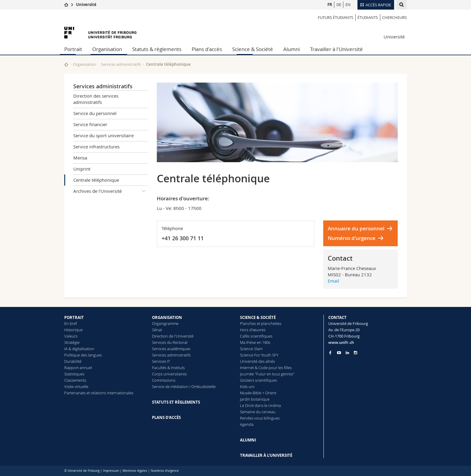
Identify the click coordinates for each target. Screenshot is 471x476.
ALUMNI (248, 440)
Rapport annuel (78, 368)
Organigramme (165, 323)
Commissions (164, 380)
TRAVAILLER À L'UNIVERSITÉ (266, 455)
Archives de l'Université (111, 191)
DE (339, 5)
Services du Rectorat (170, 342)
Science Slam (251, 349)
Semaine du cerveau (258, 412)
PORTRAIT (74, 317)
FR (330, 5)
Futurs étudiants (336, 17)
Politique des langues (83, 355)
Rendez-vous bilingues (260, 418)
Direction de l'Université (173, 336)
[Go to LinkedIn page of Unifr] (347, 353)
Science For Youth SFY (259, 355)
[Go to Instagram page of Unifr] (356, 353)
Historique (73, 330)
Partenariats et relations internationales (99, 393)
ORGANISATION (167, 317)
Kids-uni (247, 387)
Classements (75, 380)
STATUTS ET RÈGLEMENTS (176, 402)
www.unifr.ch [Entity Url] (341, 342)
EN (348, 5)
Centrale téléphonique (96, 180)
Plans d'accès (207, 49)
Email (333, 281)
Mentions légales (135, 471)
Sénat (157, 330)
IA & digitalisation (79, 349)
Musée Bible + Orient (258, 393)
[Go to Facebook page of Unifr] (330, 353)
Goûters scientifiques (258, 380)
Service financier (90, 124)
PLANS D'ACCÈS (166, 417)
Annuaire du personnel (356, 228)
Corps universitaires (169, 374)
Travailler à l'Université (336, 49)
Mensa (80, 158)
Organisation (107, 49)
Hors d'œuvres (253, 330)
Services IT (161, 361)
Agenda (247, 424)
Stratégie (72, 342)
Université (86, 5)
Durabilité (73, 361)
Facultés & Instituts (168, 368)
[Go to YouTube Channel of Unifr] (339, 353)
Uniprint (82, 169)
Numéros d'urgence (352, 238)
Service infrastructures (96, 147)
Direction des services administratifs (96, 99)
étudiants (368, 17)
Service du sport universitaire (103, 135)
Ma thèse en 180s (255, 342)
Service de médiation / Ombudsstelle (184, 387)
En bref (71, 323)
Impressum (111, 471)
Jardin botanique (255, 399)
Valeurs (71, 336)
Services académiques (171, 349)
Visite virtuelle (76, 387)
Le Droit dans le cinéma (260, 405)
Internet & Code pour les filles (266, 368)
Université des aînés (257, 361)
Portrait (73, 49)
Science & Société (253, 49)
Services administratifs (121, 64)
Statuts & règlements (157, 49)
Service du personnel (95, 113)
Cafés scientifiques (256, 336)
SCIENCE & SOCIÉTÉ (258, 317)
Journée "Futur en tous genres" (267, 374)
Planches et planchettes (261, 323)
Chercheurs (394, 17)
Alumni (292, 49)
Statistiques (74, 374)
